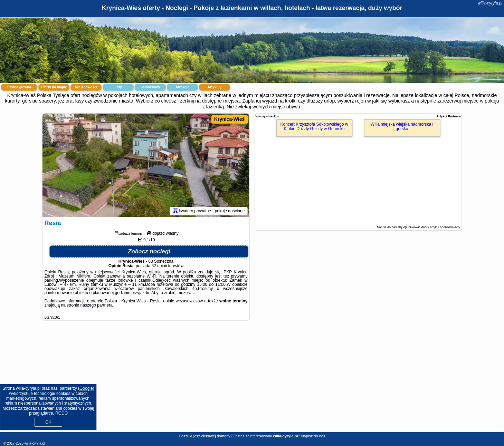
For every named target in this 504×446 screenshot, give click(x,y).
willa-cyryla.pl (490, 3)
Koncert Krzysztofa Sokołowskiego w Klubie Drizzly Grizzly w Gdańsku (314, 127)
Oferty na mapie (54, 87)
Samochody (150, 87)
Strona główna (19, 87)
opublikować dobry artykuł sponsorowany (432, 227)
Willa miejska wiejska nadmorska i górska (402, 127)
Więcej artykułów (267, 116)
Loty (118, 87)
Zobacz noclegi (149, 251)
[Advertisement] (252, 381)
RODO (61, 413)
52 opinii (159, 266)
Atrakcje (182, 87)
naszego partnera (96, 305)
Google (86, 388)
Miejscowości (86, 87)
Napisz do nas (313, 436)
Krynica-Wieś (230, 119)
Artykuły (215, 87)
